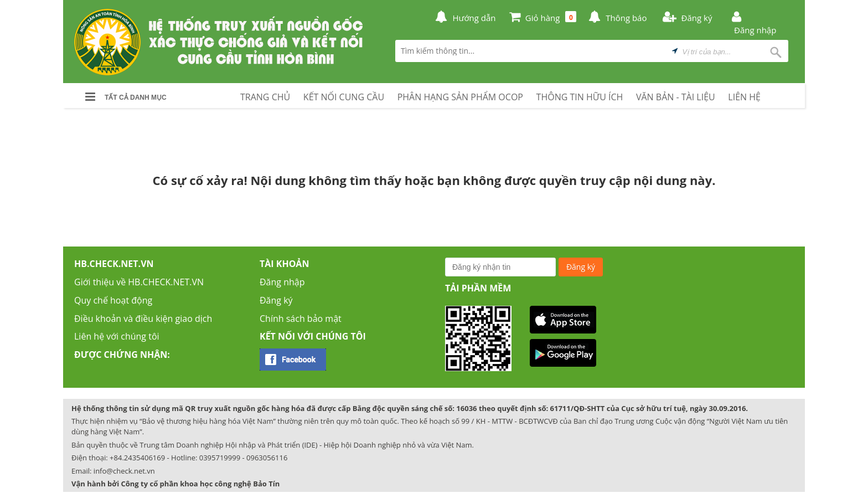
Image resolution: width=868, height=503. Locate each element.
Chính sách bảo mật (301, 319)
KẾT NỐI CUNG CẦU (344, 97)
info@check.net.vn (124, 471)
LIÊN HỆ (744, 97)
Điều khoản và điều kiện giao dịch (143, 319)
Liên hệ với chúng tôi (117, 336)
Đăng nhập (282, 282)
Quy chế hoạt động (113, 300)
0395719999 (220, 458)
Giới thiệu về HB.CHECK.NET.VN (139, 282)
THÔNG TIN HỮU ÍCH (580, 97)
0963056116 (267, 458)
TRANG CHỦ (265, 97)
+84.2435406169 (137, 458)
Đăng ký (276, 300)
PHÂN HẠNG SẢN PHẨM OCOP (460, 97)
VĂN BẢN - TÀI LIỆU (676, 97)
